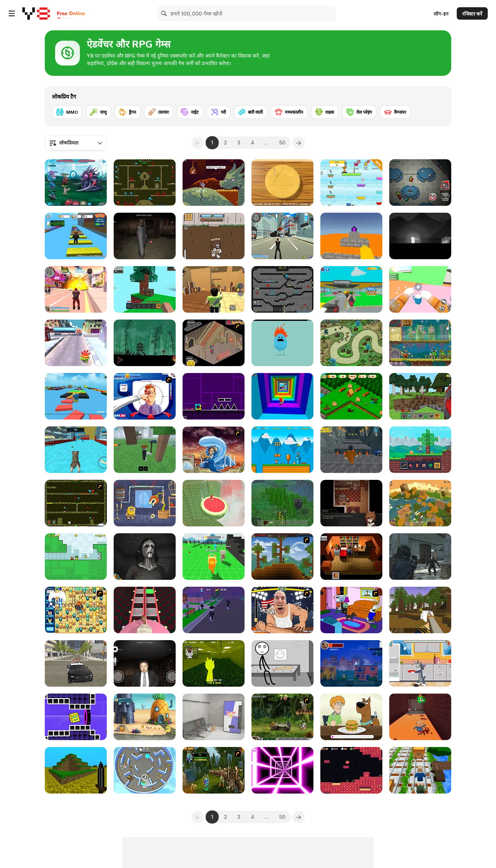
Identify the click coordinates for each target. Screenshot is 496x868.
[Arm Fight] (282, 610)
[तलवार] (159, 112)
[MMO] (67, 112)
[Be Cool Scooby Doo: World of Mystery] (351, 717)
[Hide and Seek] (145, 770)
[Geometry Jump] (214, 396)
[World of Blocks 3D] (420, 503)
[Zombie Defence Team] (420, 557)
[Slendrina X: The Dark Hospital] (145, 557)
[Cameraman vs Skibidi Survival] (145, 610)
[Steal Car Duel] (351, 289)
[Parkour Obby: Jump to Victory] (76, 396)
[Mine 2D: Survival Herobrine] (420, 450)
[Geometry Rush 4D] (76, 717)
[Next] (299, 143)
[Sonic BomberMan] (76, 610)
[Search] (164, 13)
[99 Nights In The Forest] (145, 450)
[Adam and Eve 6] (145, 503)
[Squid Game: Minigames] (282, 183)
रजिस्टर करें (472, 14)
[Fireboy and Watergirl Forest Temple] (145, 183)
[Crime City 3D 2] (76, 289)
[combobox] (76, 143)
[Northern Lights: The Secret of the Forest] (351, 396)
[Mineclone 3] (76, 770)
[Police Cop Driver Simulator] (76, 663)
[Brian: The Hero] (351, 557)
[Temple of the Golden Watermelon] (214, 503)
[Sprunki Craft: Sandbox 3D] (214, 557)
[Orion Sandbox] (282, 557)
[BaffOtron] (145, 396)
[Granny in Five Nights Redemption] (145, 236)
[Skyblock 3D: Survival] (145, 289)
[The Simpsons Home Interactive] (351, 610)
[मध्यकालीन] (289, 112)
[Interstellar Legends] (76, 183)
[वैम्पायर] (395, 112)
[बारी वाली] (251, 112)
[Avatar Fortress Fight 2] (214, 450)
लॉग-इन (441, 14)
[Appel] (76, 557)
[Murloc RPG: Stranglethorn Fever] (214, 770)
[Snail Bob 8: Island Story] (420, 343)
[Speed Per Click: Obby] (76, 236)
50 (282, 143)
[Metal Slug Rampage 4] (282, 717)
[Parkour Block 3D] (351, 236)
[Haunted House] (214, 343)
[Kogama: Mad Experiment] (420, 717)
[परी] (219, 112)
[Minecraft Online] (282, 503)
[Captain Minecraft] (420, 770)
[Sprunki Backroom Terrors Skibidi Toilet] (214, 663)
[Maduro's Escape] (351, 663)
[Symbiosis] (351, 503)
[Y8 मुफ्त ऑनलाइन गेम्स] (36, 13)
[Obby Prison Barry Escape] (351, 450)
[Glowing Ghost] (420, 236)
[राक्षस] (325, 112)
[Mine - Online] (420, 396)
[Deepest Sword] (214, 183)
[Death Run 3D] (282, 770)
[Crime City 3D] (282, 236)
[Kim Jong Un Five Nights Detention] (145, 663)
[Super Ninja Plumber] (282, 450)
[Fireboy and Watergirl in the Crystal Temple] (282, 289)
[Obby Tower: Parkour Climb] (282, 396)
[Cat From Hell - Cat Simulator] (420, 289)
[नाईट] (190, 112)
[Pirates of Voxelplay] (420, 610)
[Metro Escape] (214, 717)
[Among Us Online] (420, 183)
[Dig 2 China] (214, 236)
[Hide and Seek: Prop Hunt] (214, 610)
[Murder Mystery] (214, 289)
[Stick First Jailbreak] (282, 663)
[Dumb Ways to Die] (282, 343)
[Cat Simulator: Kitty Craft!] (76, 450)
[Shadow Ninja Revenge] (145, 343)
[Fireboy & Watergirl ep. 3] (76, 503)
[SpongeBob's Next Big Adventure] (145, 717)
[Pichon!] (351, 770)
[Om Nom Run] (76, 343)
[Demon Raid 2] (351, 343)
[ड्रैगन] (128, 112)
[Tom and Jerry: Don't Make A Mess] (420, 663)
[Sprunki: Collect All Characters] (351, 183)
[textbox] (76, 143)
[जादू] (99, 112)
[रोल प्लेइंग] (359, 112)
